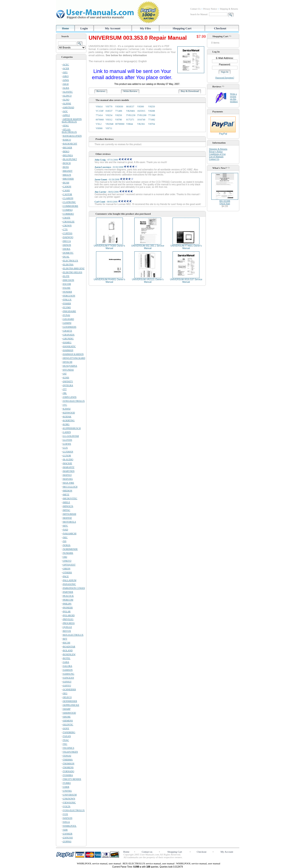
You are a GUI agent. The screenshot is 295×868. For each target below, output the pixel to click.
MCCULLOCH (70, 487)
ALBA (66, 88)
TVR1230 (131, 115)
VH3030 (119, 107)
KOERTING (68, 420)
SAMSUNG (68, 674)
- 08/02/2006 (114, 192)
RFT (65, 639)
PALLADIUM (69, 580)
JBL (64, 393)
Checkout (220, 28)
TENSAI (67, 756)
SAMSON (67, 670)
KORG (66, 424)
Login (84, 28)
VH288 (151, 111)
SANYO (66, 686)
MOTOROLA (69, 522)
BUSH (66, 183)
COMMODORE (70, 206)
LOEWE (67, 444)
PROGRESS (68, 623)
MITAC (66, 510)
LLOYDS (67, 440)
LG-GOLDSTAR (70, 436)
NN (64, 541)
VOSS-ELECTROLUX (73, 810)
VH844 (129, 124)
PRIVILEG (68, 619)
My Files (145, 28)
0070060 (100, 120)
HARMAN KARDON (73, 354)
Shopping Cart (182, 28)
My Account (113, 28)
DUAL (66, 257)
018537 (109, 111)
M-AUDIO (68, 459)
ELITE (66, 276)
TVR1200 (142, 115)
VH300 (140, 107)
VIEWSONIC (69, 803)
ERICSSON (68, 280)
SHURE (66, 717)
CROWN (67, 226)
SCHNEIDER (69, 689)
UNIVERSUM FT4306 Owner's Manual (109, 247)
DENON (67, 245)
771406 (119, 111)
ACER (66, 68)
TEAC (65, 740)
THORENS (68, 767)
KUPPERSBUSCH (71, 428)
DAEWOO (68, 237)
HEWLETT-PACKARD (74, 358)
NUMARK (68, 553)
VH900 (99, 128)
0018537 (130, 107)
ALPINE (67, 104)
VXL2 (99, 124)
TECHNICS (68, 748)
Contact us (147, 852)
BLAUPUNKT (69, 159)
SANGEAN (68, 678)
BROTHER (68, 179)
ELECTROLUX (70, 261)
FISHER (66, 304)
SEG (65, 693)
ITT (64, 389)
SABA (66, 662)
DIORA (66, 249)
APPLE (66, 115)
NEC (65, 537)
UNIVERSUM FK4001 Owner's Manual (109, 281)
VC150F (100, 111)
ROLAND (67, 650)
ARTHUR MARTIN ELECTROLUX (72, 120)
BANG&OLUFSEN (72, 136)
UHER (66, 787)
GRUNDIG (68, 339)
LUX (65, 448)
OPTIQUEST (69, 565)
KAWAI (66, 409)
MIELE (66, 502)
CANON (67, 187)
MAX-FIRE (68, 483)
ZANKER (67, 834)
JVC (65, 405)
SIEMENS (67, 721)
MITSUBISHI (69, 514)
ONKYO (67, 561)
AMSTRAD (68, 107)
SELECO (67, 697)
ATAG (65, 126)
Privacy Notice (210, 9)
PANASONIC (69, 584)
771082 (152, 120)
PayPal (223, 133)
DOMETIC (68, 253)
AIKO (65, 76)
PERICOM (68, 600)
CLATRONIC (69, 202)
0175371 (130, 120)
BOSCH (66, 163)
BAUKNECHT (70, 144)
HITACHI (67, 362)
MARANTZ (68, 467)
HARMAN (68, 350)
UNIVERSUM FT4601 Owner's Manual (186, 247)
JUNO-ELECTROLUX (73, 401)
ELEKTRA (68, 265)
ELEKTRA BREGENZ (73, 268)
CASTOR (67, 194)
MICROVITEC (70, 498)
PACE (65, 576)
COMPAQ (67, 210)
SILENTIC (68, 725)
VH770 (109, 107)
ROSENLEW (69, 654)
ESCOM (66, 284)
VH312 (109, 120)
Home (65, 28)
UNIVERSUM (69, 795)
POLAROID (68, 615)
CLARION (68, 198)
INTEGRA (68, 385)
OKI (65, 557)
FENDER (67, 292)
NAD (65, 530)
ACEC (66, 65)
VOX (65, 814)
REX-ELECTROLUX (73, 635)
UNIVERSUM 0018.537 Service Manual (186, 281)
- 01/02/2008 (116, 167)
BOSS (65, 167)
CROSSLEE (68, 222)
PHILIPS (67, 604)
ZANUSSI (67, 838)
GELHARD (68, 319)
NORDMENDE (70, 549)
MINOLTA (68, 506)
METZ (66, 495)
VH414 (99, 107)
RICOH (66, 643)
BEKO (66, 151)
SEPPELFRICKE (71, 705)
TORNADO (68, 771)
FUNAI (66, 315)
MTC (65, 526)
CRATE (66, 218)
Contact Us (195, 9)
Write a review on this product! (234, 98)
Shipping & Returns (229, 9)
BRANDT (67, 171)
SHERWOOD (69, 713)
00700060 (120, 124)
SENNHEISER (70, 701)
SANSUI (67, 682)
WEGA (66, 822)
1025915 (141, 111)
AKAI (65, 84)
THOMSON (68, 764)
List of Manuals (216, 157)
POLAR (66, 611)
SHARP (66, 709)
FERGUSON (69, 296)
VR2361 (141, 124)
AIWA (65, 80)
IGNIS (66, 378)
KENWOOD (68, 413)
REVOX (66, 631)
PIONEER (67, 608)
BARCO (66, 140)
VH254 (109, 115)
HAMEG (67, 342)
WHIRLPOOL (69, 826)
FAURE (66, 288)
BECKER (67, 148)
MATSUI (67, 475)
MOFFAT (67, 518)
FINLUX (67, 300)
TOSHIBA (67, 775)
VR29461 (131, 111)
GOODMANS (69, 327)
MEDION (67, 491)
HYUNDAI (68, 370)
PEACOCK (68, 596)
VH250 (151, 107)
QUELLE (67, 627)
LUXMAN (68, 452)
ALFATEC (67, 92)
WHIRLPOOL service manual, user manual (99, 863)
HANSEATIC (69, 346)
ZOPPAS (67, 842)
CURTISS (67, 233)
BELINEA (67, 155)
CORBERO (68, 214)
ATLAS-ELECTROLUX (69, 131)
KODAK (67, 417)
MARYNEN (68, 471)
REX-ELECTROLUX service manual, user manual (149, 863)
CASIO (66, 190)
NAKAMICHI (69, 534)
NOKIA (66, 545)
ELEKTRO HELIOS (72, 272)
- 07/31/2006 (113, 160)
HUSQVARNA (70, 366)
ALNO (66, 100)
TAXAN (66, 736)
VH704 (151, 124)
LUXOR (66, 456)
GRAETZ (67, 331)
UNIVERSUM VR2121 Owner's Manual (148, 281)
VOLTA (66, 806)
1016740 (141, 120)
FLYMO (66, 307)
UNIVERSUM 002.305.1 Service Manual (148, 247)
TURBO (66, 783)
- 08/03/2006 (113, 202)
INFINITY (68, 381)
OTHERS (67, 573)
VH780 (118, 120)
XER (65, 830)
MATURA (67, 479)
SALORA (67, 666)
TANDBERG (69, 732)
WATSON (67, 818)
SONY (66, 728)
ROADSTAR (69, 647)
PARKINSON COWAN (73, 588)
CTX (65, 229)
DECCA (66, 241)
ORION (66, 569)
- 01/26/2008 (114, 179)
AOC (65, 111)
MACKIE (67, 463)
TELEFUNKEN (70, 752)
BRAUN (67, 175)
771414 (99, 115)
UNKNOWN (69, 799)
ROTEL (66, 658)
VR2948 (110, 124)
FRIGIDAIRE (69, 311)
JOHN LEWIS (69, 397)
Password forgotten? (225, 78)
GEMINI (67, 323)
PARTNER (68, 592)
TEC (65, 744)
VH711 (109, 128)
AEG (65, 72)
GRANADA (68, 335)
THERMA (67, 760)
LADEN (66, 432)
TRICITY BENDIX (72, 779)
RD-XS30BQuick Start (225, 202)
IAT (64, 374)
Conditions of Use (217, 154)
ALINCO (67, 96)
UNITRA (67, 791)
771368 (152, 115)
